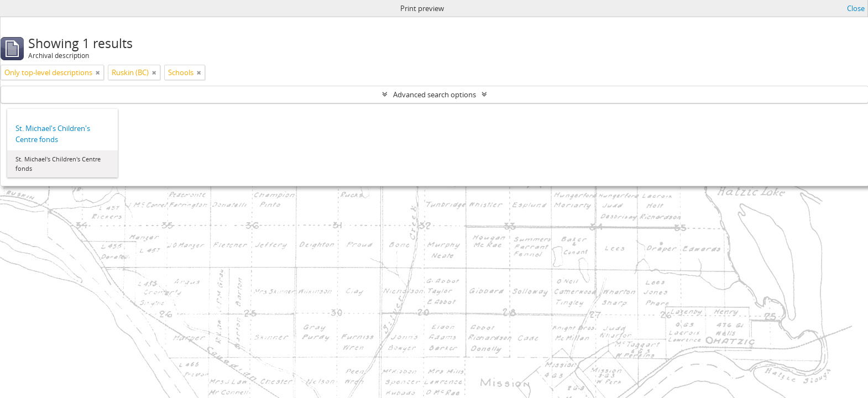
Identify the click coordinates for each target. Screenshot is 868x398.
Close (856, 8)
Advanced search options (435, 95)
